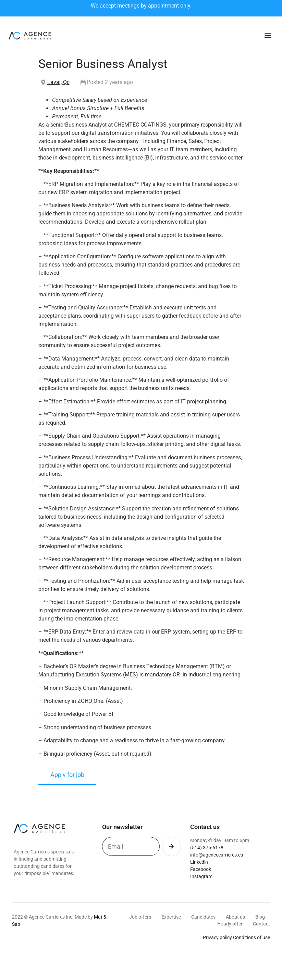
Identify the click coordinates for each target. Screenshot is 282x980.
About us (235, 917)
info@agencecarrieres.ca (217, 855)
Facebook (201, 869)
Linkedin (199, 862)
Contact (261, 924)
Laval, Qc (58, 82)
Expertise (171, 917)
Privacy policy (217, 937)
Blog (260, 917)
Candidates (203, 917)
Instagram (201, 876)
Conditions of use (252, 937)
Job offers (140, 917)
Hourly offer (230, 924)
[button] (268, 36)
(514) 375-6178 (207, 848)
